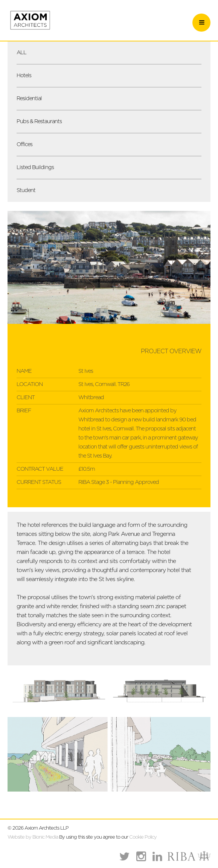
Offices (24, 144)
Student (26, 190)
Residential (29, 98)
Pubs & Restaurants (39, 121)
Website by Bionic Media (33, 837)
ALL (21, 53)
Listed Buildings (35, 167)
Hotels (24, 76)
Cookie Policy (143, 837)
